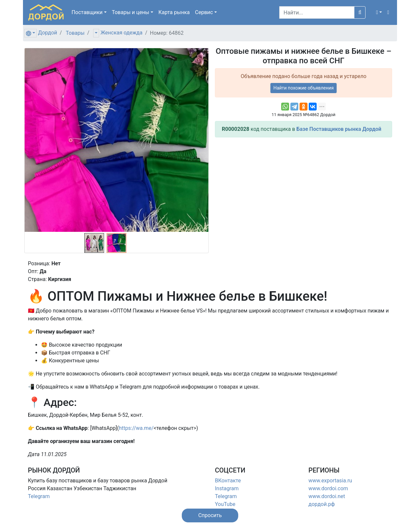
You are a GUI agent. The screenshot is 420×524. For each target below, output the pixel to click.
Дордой (48, 33)
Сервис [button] (204, 12)
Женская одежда (121, 33)
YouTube (225, 504)
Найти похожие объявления (304, 88)
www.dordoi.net (327, 496)
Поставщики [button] (87, 12)
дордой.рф (322, 504)
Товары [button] (131, 12)
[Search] (317, 12)
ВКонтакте (228, 481)
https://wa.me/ (136, 428)
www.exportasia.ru (330, 481)
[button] (379, 12)
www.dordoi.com (328, 488)
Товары (75, 33)
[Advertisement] (304, 189)
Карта (174, 12)
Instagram (227, 488)
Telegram (39, 496)
